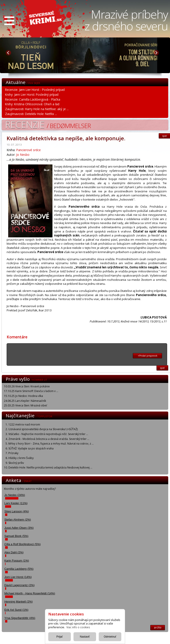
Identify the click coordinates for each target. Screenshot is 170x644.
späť (162, 368)
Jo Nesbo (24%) (15, 495)
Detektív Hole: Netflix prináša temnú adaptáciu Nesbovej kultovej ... (50, 467)
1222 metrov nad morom (24, 424)
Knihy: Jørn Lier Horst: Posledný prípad (32, 95)
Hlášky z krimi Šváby (21, 458)
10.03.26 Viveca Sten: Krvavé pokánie (27, 386)
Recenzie (48, 124)
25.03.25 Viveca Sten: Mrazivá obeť (25, 405)
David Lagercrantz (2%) (20, 585)
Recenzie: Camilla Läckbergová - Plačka (33, 99)
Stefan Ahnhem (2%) (18, 520)
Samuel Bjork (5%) (16, 536)
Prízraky (13, 453)
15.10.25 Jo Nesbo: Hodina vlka (23, 396)
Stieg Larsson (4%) (17, 511)
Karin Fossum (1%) (17, 561)
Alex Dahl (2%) (14, 552)
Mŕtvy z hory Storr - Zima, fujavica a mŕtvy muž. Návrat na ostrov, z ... (51, 444)
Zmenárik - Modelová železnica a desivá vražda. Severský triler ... (49, 439)
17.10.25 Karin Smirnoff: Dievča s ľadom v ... (31, 391)
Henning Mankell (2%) (19, 602)
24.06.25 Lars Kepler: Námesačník (25, 401)
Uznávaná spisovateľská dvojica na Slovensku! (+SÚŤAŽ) (43, 429)
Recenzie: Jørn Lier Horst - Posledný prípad (35, 90)
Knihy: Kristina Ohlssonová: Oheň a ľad (32, 104)
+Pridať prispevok (148, 356)
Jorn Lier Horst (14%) (18, 577)
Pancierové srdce (28, 150)
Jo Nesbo (23, 155)
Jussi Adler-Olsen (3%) (19, 528)
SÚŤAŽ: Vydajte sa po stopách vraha (31, 448)
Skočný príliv (16, 463)
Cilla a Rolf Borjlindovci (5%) (23, 544)
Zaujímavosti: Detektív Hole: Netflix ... (31, 114)
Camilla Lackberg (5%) (19, 569)
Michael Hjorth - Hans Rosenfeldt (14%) (30, 593)
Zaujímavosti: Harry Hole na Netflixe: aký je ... (37, 109)
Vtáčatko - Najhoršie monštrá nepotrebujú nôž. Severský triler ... (48, 434)
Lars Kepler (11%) (16, 503)
